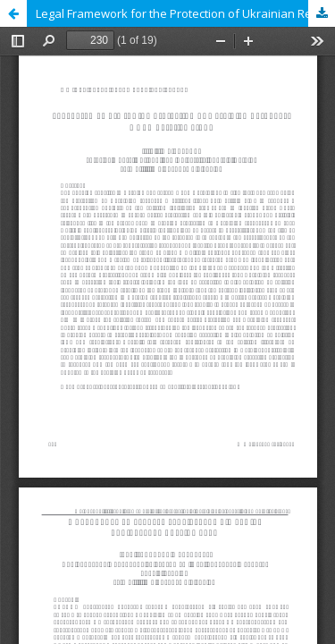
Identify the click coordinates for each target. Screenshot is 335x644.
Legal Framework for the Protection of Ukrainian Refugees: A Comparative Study (185, 13)
